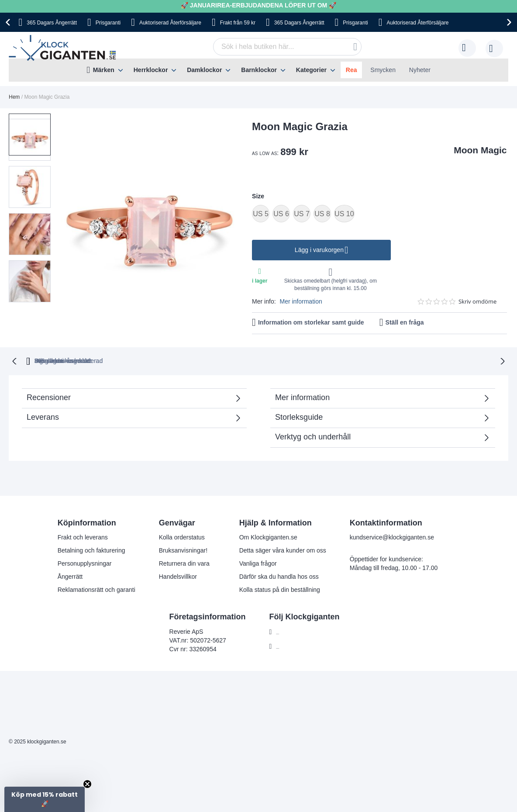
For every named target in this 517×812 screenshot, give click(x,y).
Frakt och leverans (83, 536)
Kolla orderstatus (182, 536)
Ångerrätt (70, 576)
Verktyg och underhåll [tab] (313, 436)
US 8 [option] (322, 214)
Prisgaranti (108, 23)
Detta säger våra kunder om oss (283, 549)
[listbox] (379, 215)
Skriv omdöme (477, 302)
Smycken (383, 70)
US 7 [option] (302, 214)
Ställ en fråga (405, 322)
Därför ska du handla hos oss (279, 576)
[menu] (258, 70)
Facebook (289, 631)
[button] (32, 179)
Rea (352, 70)
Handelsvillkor (178, 576)
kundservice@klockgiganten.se (392, 536)
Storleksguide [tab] (299, 416)
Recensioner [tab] (49, 397)
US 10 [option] (344, 214)
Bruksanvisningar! (183, 549)
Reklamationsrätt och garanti (97, 589)
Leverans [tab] (43, 416)
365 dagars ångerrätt (143, 360)
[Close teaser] (87, 784)
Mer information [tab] (302, 397)
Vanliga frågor (258, 563)
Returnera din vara (184, 563)
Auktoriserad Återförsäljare (170, 23)
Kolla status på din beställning (280, 589)
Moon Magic (480, 150)
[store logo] (64, 48)
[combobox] (287, 47)
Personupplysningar (85, 563)
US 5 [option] (261, 214)
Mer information (301, 301)
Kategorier (311, 70)
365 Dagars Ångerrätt (52, 23)
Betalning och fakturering (91, 549)
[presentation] (9, 22)
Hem (14, 97)
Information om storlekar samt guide (311, 322)
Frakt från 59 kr (238, 23)
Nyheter (420, 70)
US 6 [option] (281, 214)
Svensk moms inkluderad (291, 360)
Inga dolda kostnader (382, 360)
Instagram (290, 646)
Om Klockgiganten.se (268, 536)
